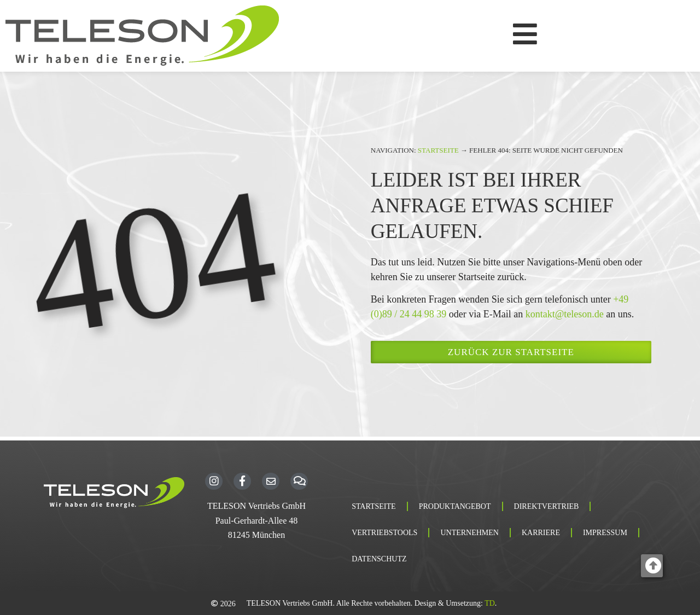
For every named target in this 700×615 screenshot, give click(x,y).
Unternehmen (469, 533)
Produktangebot (455, 506)
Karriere (541, 533)
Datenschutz (379, 559)
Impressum (605, 533)
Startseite (438, 150)
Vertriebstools (384, 533)
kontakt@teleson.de (565, 314)
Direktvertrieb (547, 506)
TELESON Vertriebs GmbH (256, 506)
